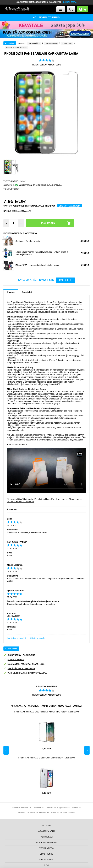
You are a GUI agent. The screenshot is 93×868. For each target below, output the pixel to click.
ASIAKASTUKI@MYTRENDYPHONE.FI (64, 808)
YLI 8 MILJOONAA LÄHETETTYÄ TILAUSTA (25, 673)
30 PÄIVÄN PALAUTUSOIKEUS (19, 669)
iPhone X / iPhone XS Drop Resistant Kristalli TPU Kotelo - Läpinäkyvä (47, 712)
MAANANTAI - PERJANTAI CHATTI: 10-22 (24, 664)
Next (87, 750)
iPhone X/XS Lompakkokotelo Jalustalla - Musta (37, 265)
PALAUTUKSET (46, 837)
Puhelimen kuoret (59, 499)
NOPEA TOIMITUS (14, 660)
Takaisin (11, 43)
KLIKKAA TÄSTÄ (70, 2)
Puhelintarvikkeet (42, 499)
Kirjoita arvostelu (37, 638)
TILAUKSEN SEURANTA (46, 843)
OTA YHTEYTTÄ (47, 860)
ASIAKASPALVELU (46, 831)
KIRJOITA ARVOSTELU (46, 686)
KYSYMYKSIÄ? (47, 280)
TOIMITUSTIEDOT (11, 189)
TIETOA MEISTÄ (46, 848)
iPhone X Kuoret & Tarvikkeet (20, 502)
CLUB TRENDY (46, 854)
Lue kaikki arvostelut (16, 638)
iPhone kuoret (75, 499)
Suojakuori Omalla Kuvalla (28, 241)
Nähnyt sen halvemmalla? (17, 211)
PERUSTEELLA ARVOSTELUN (47, 65)
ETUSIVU (47, 825)
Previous (6, 750)
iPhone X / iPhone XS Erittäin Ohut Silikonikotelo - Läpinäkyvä (46, 758)
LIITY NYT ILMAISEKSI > (70, 206)
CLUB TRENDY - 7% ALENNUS (19, 655)
